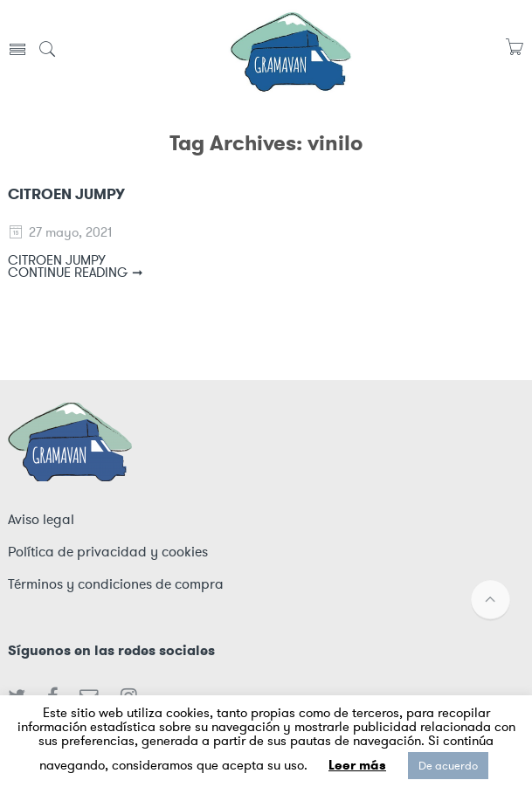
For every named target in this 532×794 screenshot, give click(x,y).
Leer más (357, 765)
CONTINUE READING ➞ (76, 273)
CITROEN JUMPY (66, 194)
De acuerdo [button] (448, 766)
